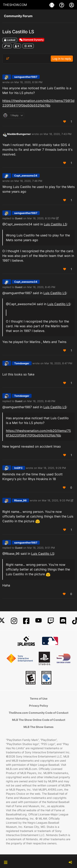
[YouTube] (38, 621)
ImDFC (18, 468)
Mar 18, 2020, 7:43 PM (58, 134)
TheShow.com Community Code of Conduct (38, 713)
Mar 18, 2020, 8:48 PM (41, 401)
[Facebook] (26, 621)
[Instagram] (14, 621)
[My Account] (72, 5)
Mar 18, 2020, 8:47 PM (58, 363)
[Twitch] (51, 621)
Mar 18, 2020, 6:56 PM (28, 82)
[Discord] (63, 621)
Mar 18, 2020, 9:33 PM (56, 500)
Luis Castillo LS (55, 224)
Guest (19, 218)
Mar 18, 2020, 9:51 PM (41, 548)
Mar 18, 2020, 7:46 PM (28, 181)
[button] (6, 862)
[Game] (52, 5)
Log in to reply (62, 59)
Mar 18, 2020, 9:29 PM (52, 468)
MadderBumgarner (19, 134)
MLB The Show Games (38, 727)
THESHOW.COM (15, 5)
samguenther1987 (26, 77)
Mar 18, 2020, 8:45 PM (41, 287)
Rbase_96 (20, 500)
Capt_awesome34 (26, 176)
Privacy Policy (38, 706)
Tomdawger (22, 363)
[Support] (62, 5)
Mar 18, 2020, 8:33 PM (41, 218)
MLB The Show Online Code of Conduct (39, 720)
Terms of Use (39, 698)
